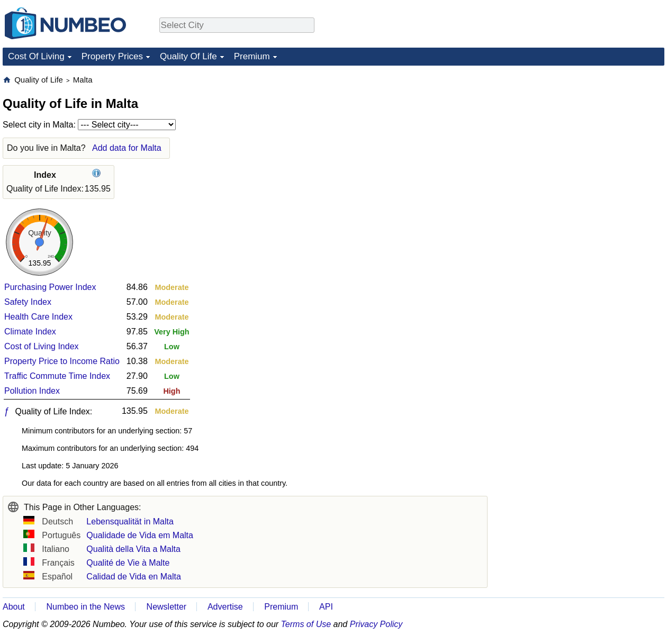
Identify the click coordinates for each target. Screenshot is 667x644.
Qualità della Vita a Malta (133, 549)
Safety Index (28, 302)
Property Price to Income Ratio (62, 361)
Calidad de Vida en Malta (134, 577)
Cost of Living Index (42, 346)
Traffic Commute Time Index (57, 376)
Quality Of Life (188, 56)
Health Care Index (38, 317)
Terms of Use (306, 624)
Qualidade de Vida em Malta (140, 535)
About (14, 607)
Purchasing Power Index (50, 287)
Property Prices (112, 56)
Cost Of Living (36, 56)
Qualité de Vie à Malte (128, 563)
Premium (252, 56)
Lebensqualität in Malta (130, 521)
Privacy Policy (376, 624)
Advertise (225, 607)
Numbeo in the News (85, 607)
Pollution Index (32, 391)
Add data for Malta (127, 148)
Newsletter (167, 607)
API (326, 607)
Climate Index (30, 332)
